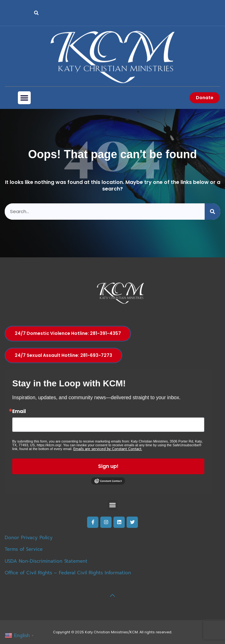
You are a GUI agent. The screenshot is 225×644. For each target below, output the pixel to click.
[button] (36, 13)
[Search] (212, 212)
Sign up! (108, 466)
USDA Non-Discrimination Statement (46, 561)
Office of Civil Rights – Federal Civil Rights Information (68, 573)
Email (19, 411)
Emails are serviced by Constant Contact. (108, 449)
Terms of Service (24, 549)
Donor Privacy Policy (29, 538)
